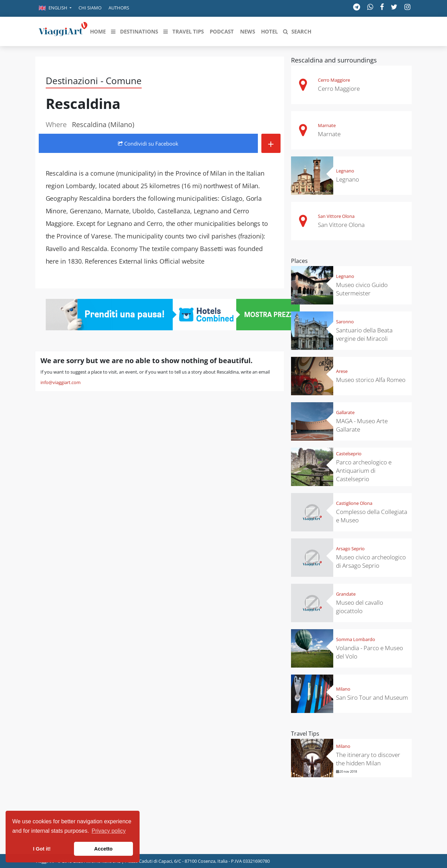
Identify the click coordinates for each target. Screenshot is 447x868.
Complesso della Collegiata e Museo (372, 516)
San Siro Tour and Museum (372, 697)
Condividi (148, 144)
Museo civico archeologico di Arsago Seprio (371, 561)
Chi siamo (90, 8)
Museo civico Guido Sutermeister (362, 289)
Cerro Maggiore (334, 80)
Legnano (345, 171)
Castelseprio (349, 454)
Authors (119, 8)
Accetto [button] (103, 849)
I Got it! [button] (42, 849)
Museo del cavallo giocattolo (360, 607)
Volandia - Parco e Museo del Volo (370, 652)
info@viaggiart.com (61, 382)
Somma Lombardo (356, 639)
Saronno (345, 322)
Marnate (327, 125)
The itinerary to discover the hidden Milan (368, 759)
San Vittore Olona (336, 216)
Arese (342, 371)
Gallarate (345, 412)
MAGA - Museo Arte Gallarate (362, 425)
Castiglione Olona (354, 503)
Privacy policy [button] (109, 831)
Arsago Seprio (350, 549)
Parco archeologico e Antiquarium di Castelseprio (364, 470)
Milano (343, 689)
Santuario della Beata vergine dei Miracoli (364, 334)
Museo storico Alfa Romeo (371, 380)
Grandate (346, 594)
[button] (55, 8)
